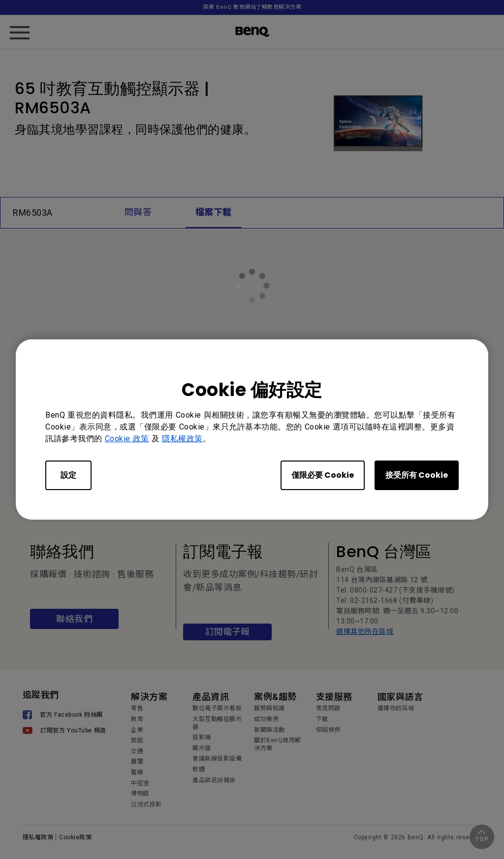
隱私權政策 (182, 439)
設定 (68, 475)
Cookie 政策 (127, 439)
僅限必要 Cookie (323, 475)
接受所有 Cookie (417, 475)
